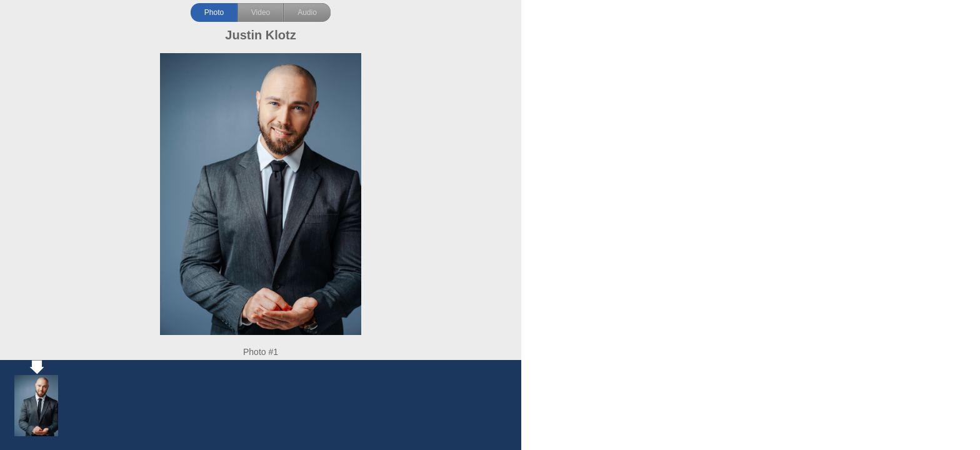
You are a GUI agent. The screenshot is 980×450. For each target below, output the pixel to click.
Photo (214, 12)
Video (261, 12)
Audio (307, 12)
